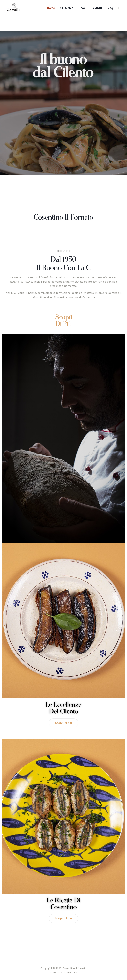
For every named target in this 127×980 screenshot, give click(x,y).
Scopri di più (64, 321)
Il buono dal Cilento (63, 67)
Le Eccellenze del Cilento (63, 708)
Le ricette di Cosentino (64, 904)
